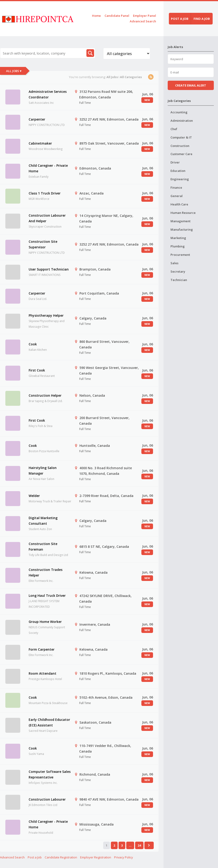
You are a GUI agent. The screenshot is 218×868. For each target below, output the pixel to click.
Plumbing (178, 246)
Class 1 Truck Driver (45, 193)
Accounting (179, 112)
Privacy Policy (124, 857)
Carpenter (37, 119)
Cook (33, 344)
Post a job (180, 19)
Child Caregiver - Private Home (48, 168)
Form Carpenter (42, 649)
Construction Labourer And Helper (47, 218)
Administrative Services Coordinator (48, 94)
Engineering (180, 179)
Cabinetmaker (40, 143)
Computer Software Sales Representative (50, 774)
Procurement (180, 255)
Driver (175, 162)
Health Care (179, 204)
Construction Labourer (47, 799)
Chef (174, 129)
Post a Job (35, 857)
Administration (182, 121)
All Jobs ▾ (14, 71)
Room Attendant (43, 673)
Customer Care (181, 154)
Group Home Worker (45, 622)
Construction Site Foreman (43, 547)
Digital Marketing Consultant (43, 521)
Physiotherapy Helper (46, 315)
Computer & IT (181, 137)
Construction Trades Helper (46, 572)
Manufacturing (182, 229)
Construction (180, 146)
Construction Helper (45, 395)
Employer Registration (96, 857)
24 (139, 845)
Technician (179, 280)
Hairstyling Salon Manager (43, 470)
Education (178, 171)
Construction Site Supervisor (43, 244)
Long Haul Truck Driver (47, 595)
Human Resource (183, 213)
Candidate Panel (117, 16)
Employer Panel (145, 16)
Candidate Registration (61, 857)
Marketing (178, 238)
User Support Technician (49, 269)
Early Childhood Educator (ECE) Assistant (49, 722)
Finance (176, 187)
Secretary (178, 271)
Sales (174, 263)
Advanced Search (143, 21)
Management (181, 221)
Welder (34, 496)
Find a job (202, 19)
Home (96, 16)
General (177, 196)
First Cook (37, 370)
